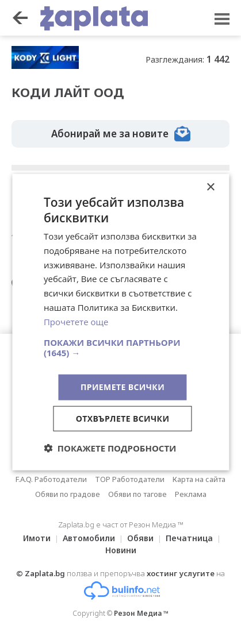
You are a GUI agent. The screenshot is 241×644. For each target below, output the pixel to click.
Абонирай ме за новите (121, 134)
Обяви (140, 538)
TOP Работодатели (130, 479)
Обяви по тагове (137, 494)
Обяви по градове (68, 494)
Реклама (191, 494)
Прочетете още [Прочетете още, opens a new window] (76, 321)
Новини (121, 550)
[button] (120, 348)
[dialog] (120, 322)
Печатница (189, 538)
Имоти (37, 538)
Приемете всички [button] (123, 387)
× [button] (210, 187)
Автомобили (89, 538)
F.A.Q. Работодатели (51, 479)
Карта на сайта (199, 479)
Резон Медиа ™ (141, 613)
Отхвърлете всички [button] (123, 419)
